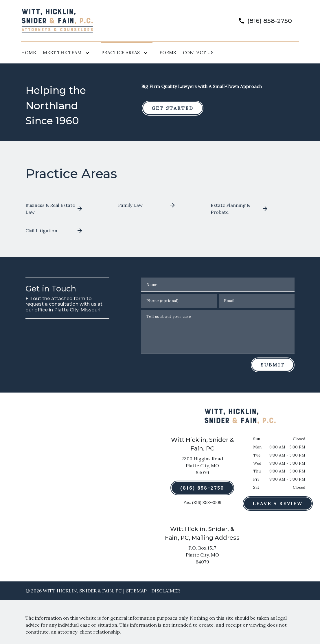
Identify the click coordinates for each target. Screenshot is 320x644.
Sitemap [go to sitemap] (136, 591)
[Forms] (168, 52)
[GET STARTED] (173, 108)
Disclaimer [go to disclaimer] (166, 591)
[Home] (28, 52)
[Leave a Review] (278, 503)
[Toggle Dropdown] (89, 53)
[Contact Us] (198, 52)
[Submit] (273, 365)
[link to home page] (57, 20)
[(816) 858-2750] (202, 488)
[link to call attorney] (263, 21)
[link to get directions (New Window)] (202, 467)
